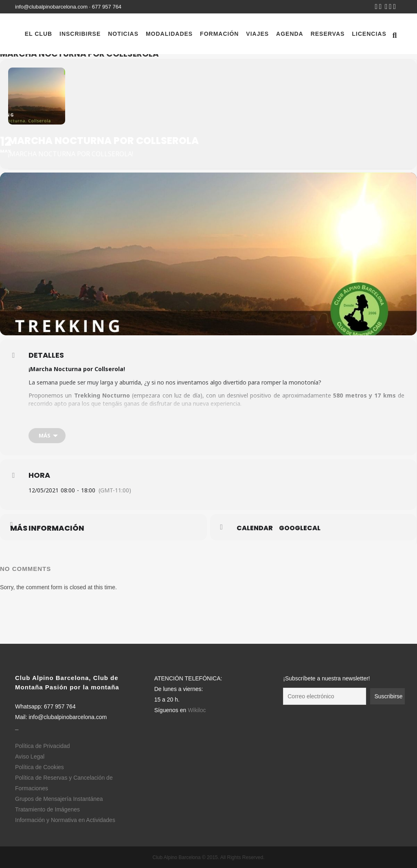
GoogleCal (300, 528)
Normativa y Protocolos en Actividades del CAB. (240, 417)
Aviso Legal (30, 756)
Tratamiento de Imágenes (47, 809)
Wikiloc (197, 710)
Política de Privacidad (43, 746)
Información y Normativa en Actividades (65, 820)
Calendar (255, 528)
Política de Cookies (40, 767)
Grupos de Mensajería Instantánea (59, 799)
